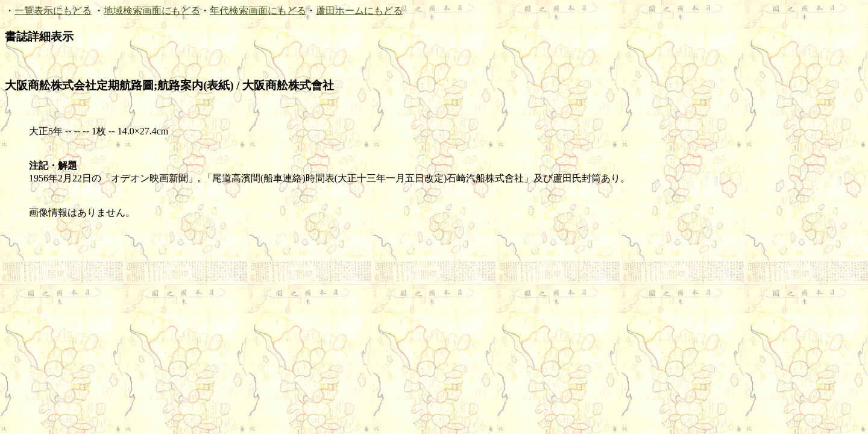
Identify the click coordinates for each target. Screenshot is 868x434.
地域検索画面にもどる (152, 11)
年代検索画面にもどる (258, 11)
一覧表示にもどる (53, 11)
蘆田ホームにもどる (359, 11)
